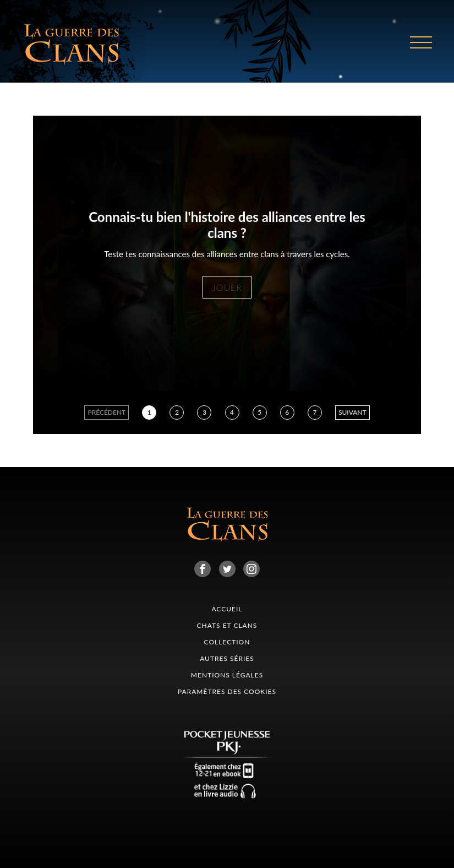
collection (227, 642)
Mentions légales (227, 675)
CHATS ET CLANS (227, 625)
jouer (227, 287)
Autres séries (227, 658)
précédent (106, 412)
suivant (352, 412)
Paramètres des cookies (227, 691)
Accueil (227, 609)
